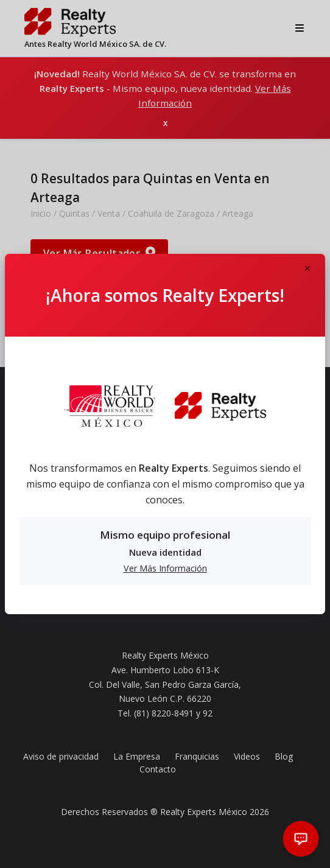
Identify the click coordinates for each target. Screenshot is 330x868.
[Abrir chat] (301, 839)
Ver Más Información (165, 567)
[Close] (307, 268)
